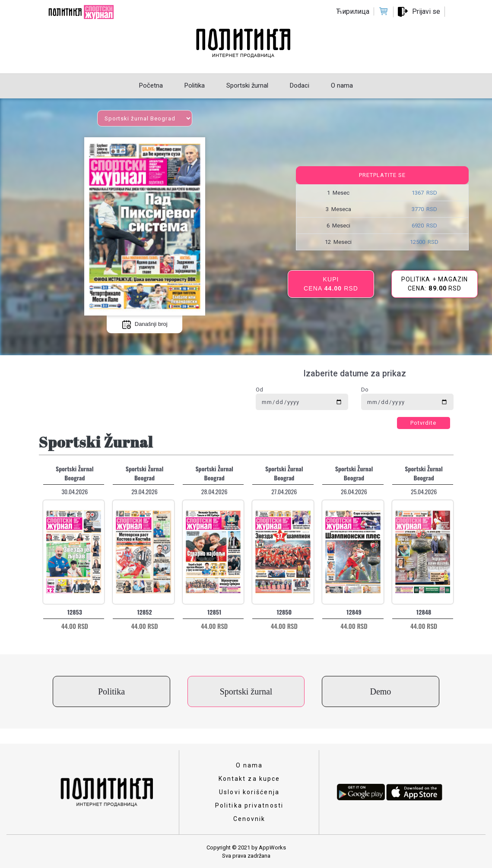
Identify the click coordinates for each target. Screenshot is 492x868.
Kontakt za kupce (249, 779)
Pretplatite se (382, 175)
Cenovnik (249, 819)
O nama (249, 765)
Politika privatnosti (249, 805)
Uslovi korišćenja (249, 792)
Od (259, 390)
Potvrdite (424, 423)
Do (365, 390)
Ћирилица (353, 11)
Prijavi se (426, 11)
